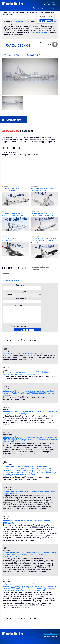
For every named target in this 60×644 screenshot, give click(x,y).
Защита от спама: (19, 326)
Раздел (23, 292)
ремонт (37, 26)
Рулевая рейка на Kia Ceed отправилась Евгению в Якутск (44, 214)
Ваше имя (21, 285)
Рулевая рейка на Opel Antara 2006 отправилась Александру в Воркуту (44, 241)
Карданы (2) (7, 273)
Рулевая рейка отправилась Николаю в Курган (43, 189)
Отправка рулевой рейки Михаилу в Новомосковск (13, 214)
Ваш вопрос (20, 305)
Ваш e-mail (21, 299)
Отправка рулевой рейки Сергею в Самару (12, 189)
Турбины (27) (38, 269)
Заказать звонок (51, 5)
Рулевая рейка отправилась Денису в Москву (14, 240)
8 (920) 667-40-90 (51, 2)
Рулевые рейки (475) (41, 267)
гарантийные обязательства (43, 24)
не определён (51, 8)
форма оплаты (18, 22)
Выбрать (46, 21)
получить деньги (42, 32)
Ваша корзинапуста (46, 43)
